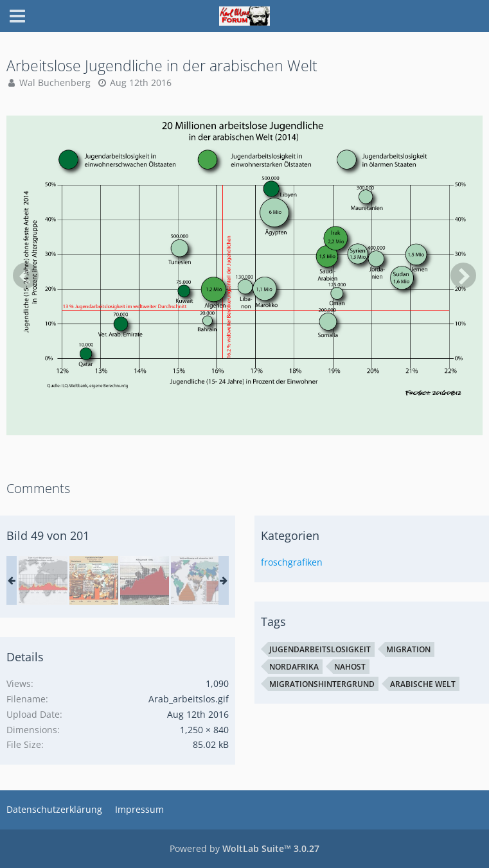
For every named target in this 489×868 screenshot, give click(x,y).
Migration (408, 649)
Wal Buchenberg (55, 82)
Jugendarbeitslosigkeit (320, 649)
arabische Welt (423, 684)
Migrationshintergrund (322, 684)
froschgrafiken (292, 562)
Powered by (245, 848)
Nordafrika (294, 667)
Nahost (350, 667)
